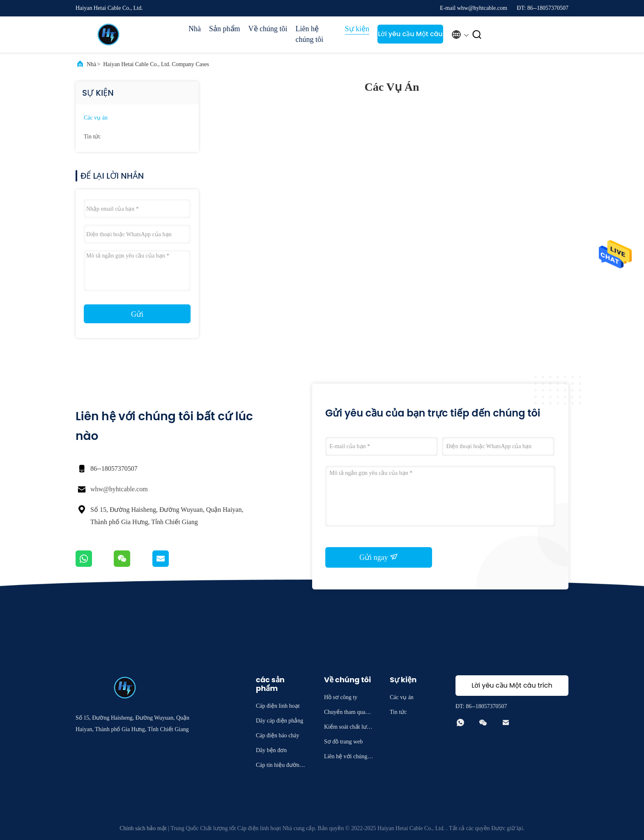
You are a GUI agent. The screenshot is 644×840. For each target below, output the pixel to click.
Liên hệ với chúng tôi (349, 758)
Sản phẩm (225, 29)
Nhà (195, 29)
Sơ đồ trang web (343, 742)
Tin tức (92, 137)
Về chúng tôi (268, 29)
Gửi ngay (379, 557)
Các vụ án (96, 118)
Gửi (137, 314)
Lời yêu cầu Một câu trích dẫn (410, 36)
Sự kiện (357, 29)
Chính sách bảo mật (143, 828)
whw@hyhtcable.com (119, 489)
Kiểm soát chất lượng (349, 728)
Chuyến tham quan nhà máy (348, 713)
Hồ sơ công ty (341, 697)
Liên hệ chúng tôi (310, 34)
